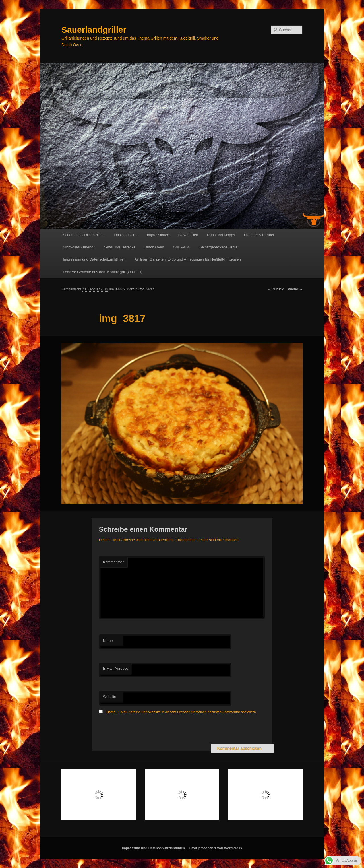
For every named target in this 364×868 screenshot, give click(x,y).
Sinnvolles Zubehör (79, 247)
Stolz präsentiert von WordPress (216, 848)
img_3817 (146, 289)
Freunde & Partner (259, 235)
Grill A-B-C (182, 247)
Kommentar (114, 562)
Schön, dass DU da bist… (84, 235)
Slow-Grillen (188, 235)
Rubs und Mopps (221, 235)
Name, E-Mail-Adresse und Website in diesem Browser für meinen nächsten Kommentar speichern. (182, 712)
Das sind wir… (126, 235)
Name (108, 641)
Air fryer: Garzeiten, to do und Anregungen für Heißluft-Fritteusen (188, 259)
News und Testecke (120, 247)
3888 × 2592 (124, 289)
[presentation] (142, 730)
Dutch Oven (154, 247)
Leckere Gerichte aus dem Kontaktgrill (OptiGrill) (103, 272)
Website (110, 697)
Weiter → (295, 289)
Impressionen (158, 235)
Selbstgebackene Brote (218, 247)
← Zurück (276, 289)
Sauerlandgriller (94, 30)
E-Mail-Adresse (116, 668)
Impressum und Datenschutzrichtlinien (94, 259)
